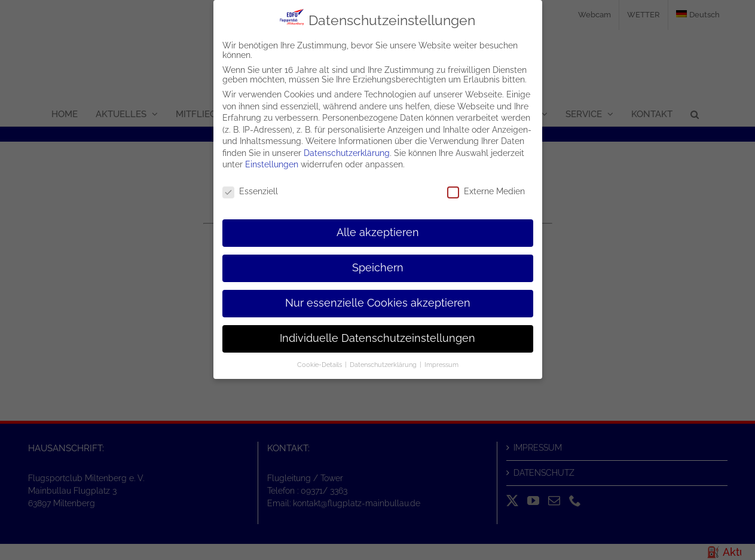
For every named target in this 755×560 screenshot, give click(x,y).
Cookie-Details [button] (320, 364)
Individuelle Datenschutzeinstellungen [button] (377, 338)
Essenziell (250, 191)
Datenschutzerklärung (347, 152)
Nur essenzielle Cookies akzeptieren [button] (378, 302)
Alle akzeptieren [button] (378, 232)
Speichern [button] (378, 268)
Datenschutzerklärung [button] (384, 364)
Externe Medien (486, 191)
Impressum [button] (441, 364)
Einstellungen (272, 164)
